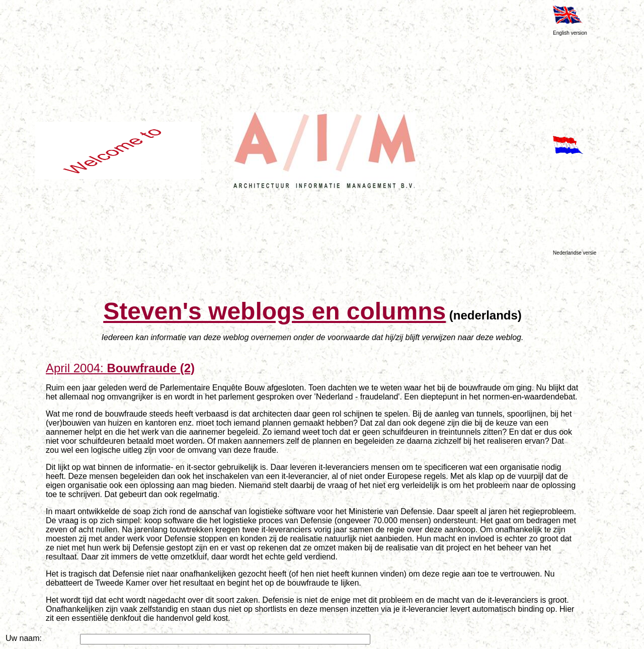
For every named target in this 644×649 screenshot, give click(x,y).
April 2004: (120, 368)
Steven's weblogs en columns (274, 311)
